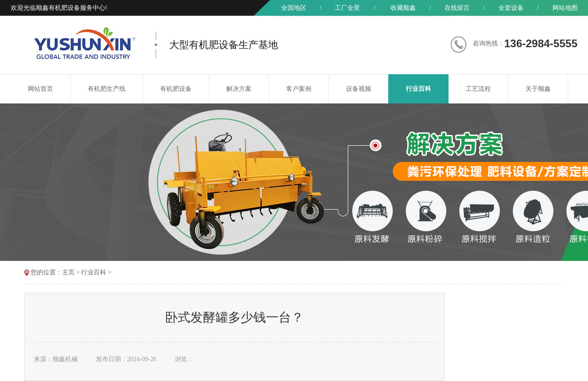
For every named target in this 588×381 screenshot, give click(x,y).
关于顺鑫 (538, 89)
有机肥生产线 (107, 89)
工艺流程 (478, 89)
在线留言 (457, 8)
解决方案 (239, 89)
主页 (68, 272)
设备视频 (359, 89)
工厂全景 (347, 8)
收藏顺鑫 (403, 8)
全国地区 (294, 8)
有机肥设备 (176, 89)
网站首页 (40, 89)
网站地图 (565, 8)
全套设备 (511, 8)
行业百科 (418, 89)
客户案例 (299, 89)
